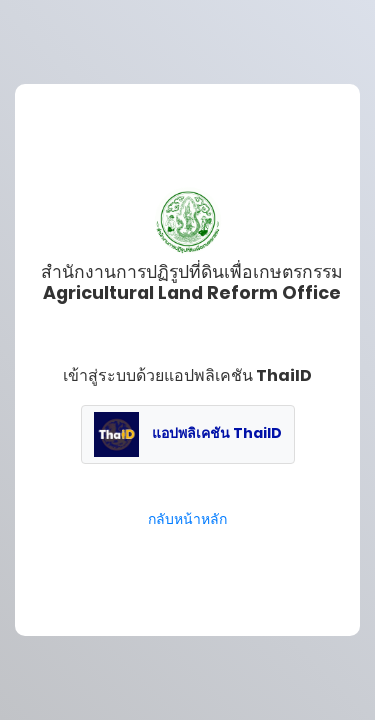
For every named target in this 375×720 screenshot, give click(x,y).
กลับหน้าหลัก (187, 519)
